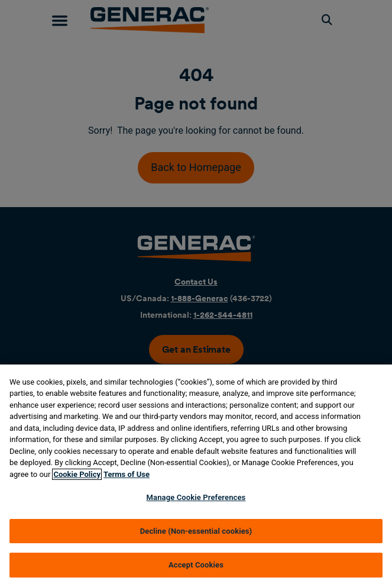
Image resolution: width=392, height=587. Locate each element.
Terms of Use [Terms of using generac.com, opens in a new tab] (127, 474)
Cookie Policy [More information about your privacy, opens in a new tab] (77, 474)
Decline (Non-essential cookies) (196, 531)
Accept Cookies (196, 565)
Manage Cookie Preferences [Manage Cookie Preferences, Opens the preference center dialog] (196, 497)
